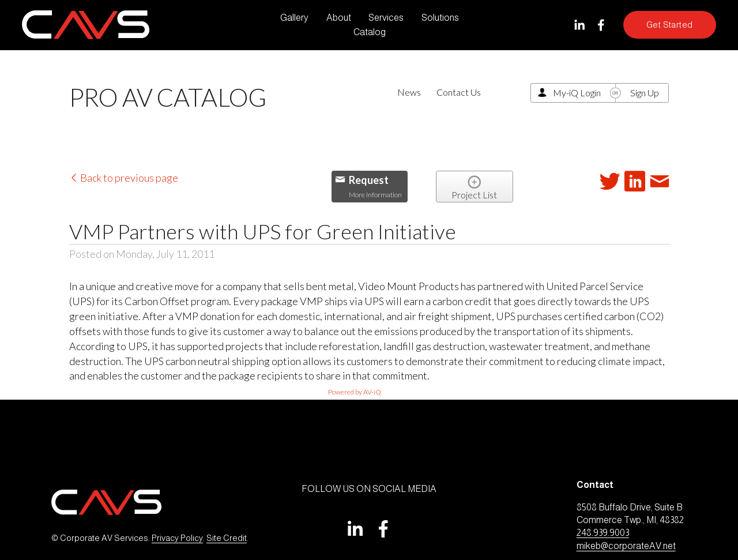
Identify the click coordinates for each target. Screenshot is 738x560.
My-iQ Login (577, 93)
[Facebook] (601, 25)
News (409, 92)
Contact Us (459, 92)
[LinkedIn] (579, 25)
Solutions (440, 18)
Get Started (670, 25)
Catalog (370, 32)
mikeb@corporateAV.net (626, 546)
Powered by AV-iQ (355, 392)
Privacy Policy (177, 538)
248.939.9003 (603, 533)
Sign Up (645, 93)
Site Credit (227, 538)
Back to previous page (124, 178)
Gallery (294, 18)
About (339, 18)
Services (386, 18)
